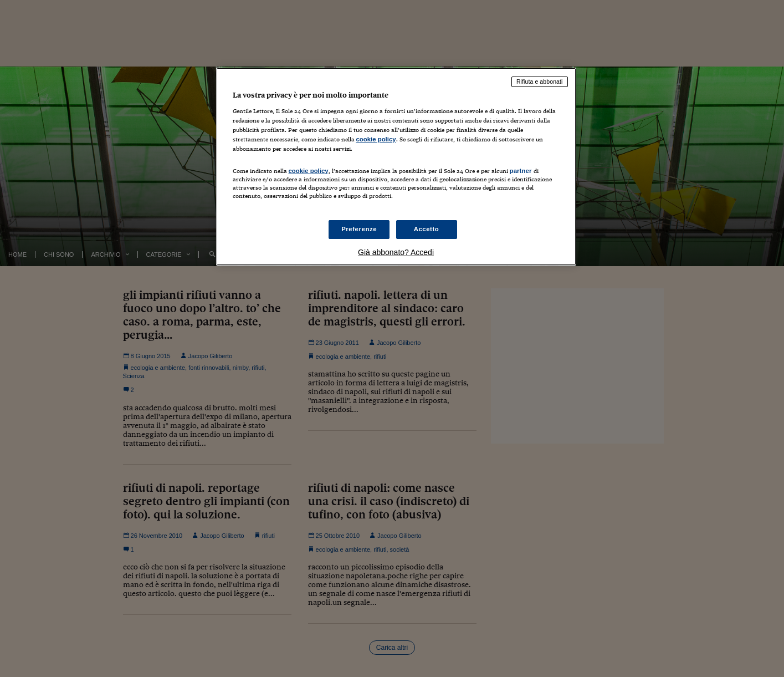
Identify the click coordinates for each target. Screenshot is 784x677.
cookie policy (376, 139)
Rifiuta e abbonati (540, 82)
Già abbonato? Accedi (396, 252)
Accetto (427, 229)
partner (521, 171)
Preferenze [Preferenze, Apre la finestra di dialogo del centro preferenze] (359, 229)
